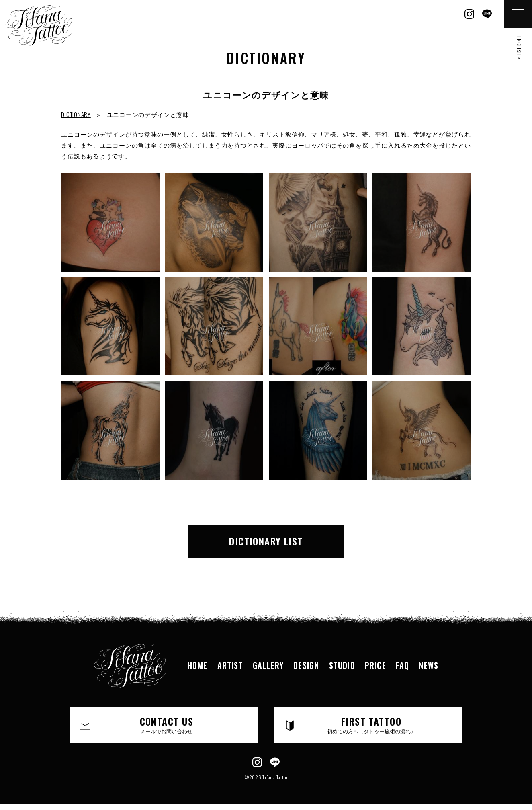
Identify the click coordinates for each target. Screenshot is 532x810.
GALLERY (268, 665)
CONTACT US (167, 724)
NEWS (429, 665)
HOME (198, 665)
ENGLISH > (519, 48)
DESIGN (306, 665)
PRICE (375, 665)
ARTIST (230, 665)
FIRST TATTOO (371, 724)
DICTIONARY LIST (266, 541)
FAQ (403, 665)
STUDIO (342, 665)
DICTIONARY (76, 114)
